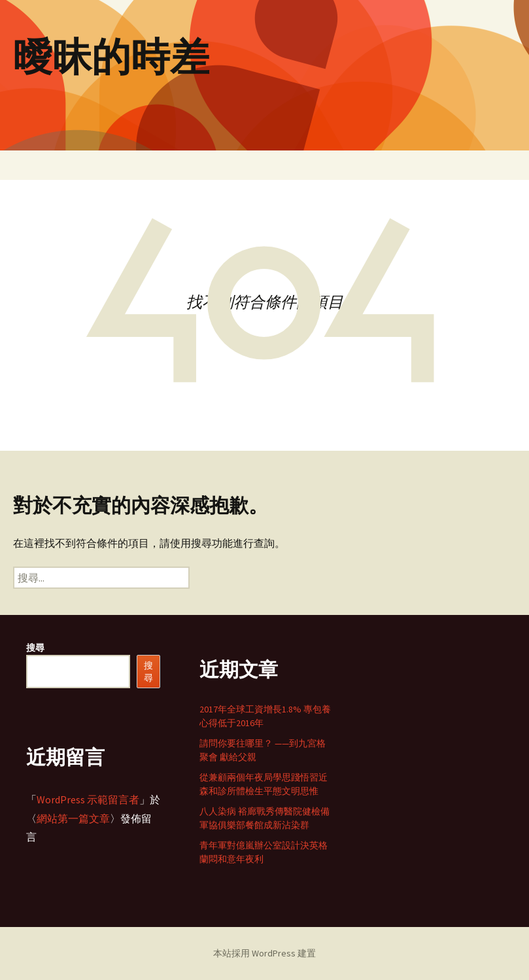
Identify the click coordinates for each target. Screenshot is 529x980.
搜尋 (35, 648)
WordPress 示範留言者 (88, 799)
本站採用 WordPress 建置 (264, 953)
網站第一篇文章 (73, 818)
